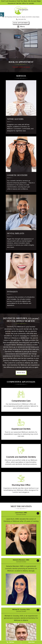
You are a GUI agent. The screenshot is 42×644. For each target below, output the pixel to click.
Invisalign (12, 292)
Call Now (10, 642)
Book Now (21, 373)
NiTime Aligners (15, 119)
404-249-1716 (21, 19)
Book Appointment (21, 23)
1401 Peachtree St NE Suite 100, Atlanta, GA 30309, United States (21, 17)
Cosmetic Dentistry (17, 175)
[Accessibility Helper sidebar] (2, 14)
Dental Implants (16, 233)
